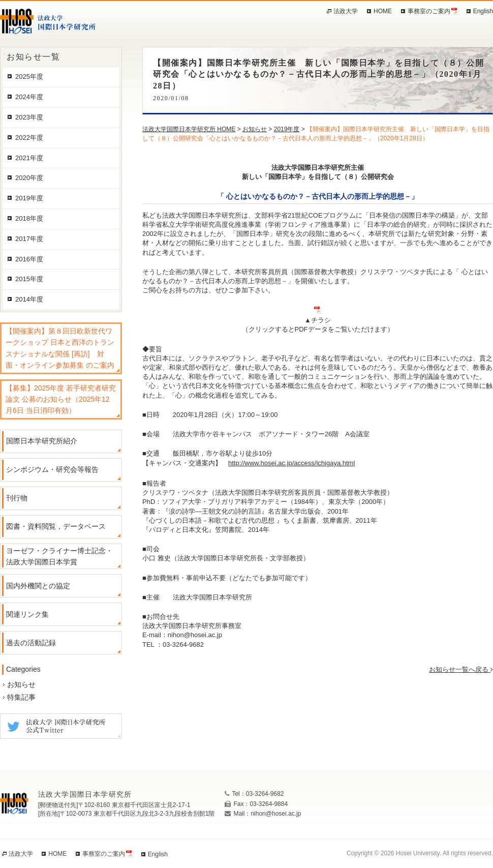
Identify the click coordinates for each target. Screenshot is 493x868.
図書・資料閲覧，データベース (56, 526)
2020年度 (29, 178)
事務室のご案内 (429, 11)
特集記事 (21, 697)
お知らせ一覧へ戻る (461, 669)
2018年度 (29, 218)
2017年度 (29, 239)
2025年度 (29, 77)
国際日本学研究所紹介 (42, 441)
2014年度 (29, 299)
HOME (383, 11)
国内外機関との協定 (38, 586)
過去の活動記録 (31, 643)
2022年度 (29, 138)
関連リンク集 (27, 614)
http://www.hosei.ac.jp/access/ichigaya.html (291, 463)
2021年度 (29, 158)
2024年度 (29, 97)
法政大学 (346, 11)
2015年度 (29, 279)
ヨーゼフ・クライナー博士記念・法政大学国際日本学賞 (59, 556)
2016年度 (29, 259)
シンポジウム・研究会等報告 (52, 469)
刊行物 (17, 498)
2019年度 (29, 198)
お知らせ (21, 684)
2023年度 (29, 117)
